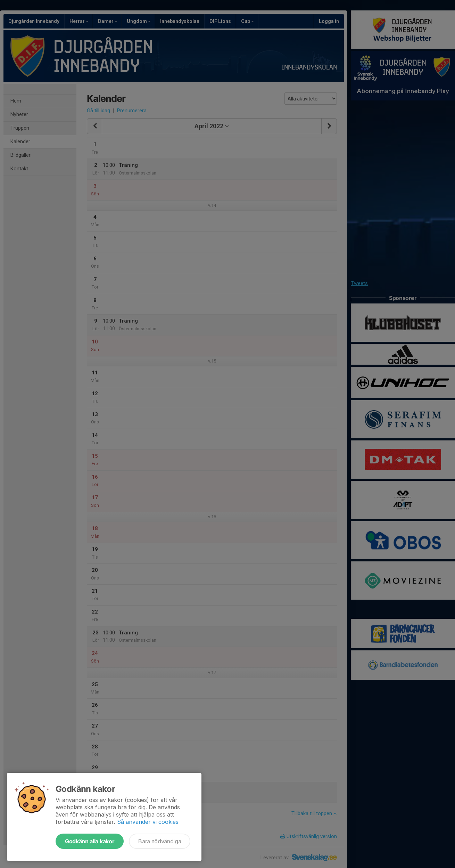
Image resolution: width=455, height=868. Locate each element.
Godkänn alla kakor (90, 841)
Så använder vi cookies (148, 822)
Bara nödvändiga (160, 841)
